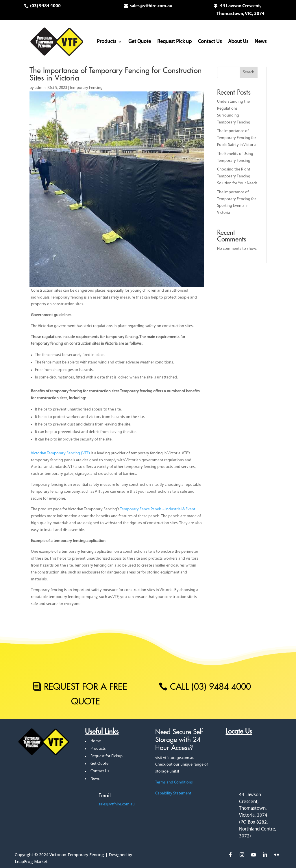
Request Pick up (174, 42)
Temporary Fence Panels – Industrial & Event (158, 509)
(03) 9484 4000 (45, 6)
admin (40, 88)
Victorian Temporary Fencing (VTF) (60, 453)
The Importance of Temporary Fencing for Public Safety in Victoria (237, 138)
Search (249, 72)
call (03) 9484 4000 (210, 687)
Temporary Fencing (86, 88)
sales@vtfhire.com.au (151, 6)
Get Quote (140, 42)
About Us (238, 42)
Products (107, 42)
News (261, 42)
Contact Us (210, 42)
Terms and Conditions (174, 782)
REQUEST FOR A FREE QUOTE (86, 694)
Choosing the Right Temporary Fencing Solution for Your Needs (237, 176)
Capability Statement (173, 793)
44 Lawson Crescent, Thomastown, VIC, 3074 (240, 10)
